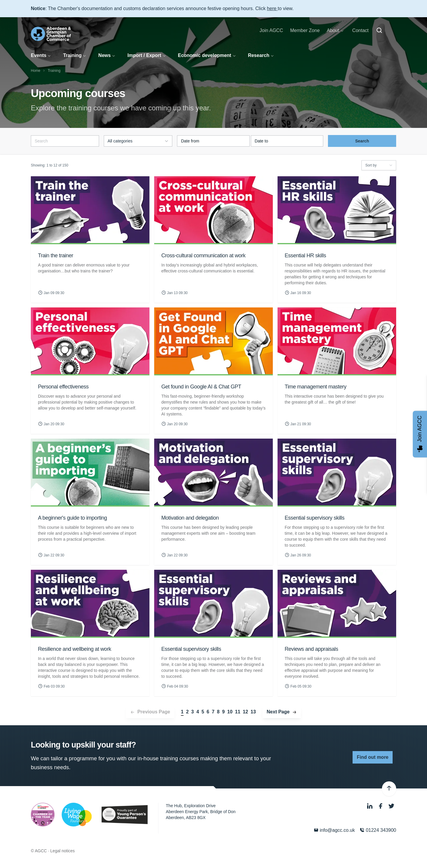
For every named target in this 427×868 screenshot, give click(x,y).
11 (238, 712)
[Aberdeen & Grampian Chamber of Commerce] (51, 34)
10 (230, 712)
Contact (360, 30)
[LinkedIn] (370, 806)
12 (246, 712)
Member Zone (305, 30)
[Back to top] (389, 789)
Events (39, 55)
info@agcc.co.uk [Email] (334, 830)
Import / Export (144, 55)
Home (36, 71)
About (333, 30)
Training (72, 55)
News (105, 55)
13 (253, 712)
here (272, 8)
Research (259, 55)
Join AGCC (271, 30)
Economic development (205, 55)
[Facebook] (381, 806)
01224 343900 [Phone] (378, 830)
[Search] (379, 31)
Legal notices (63, 851)
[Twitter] (391, 806)
